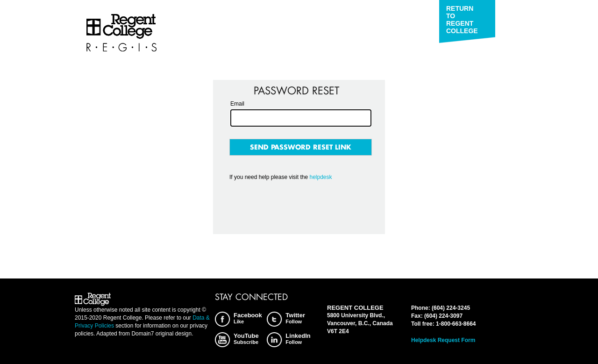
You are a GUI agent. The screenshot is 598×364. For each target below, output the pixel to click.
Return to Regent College (462, 20)
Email (237, 104)
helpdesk (320, 177)
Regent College (121, 33)
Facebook (248, 318)
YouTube (246, 339)
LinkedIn (298, 339)
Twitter (295, 318)
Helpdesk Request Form (443, 340)
